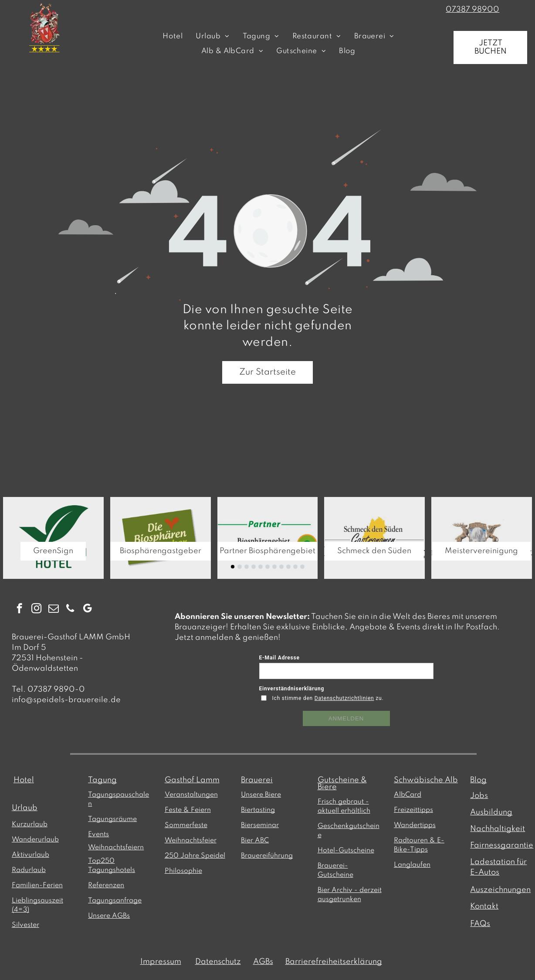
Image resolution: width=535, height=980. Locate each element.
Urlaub (25, 808)
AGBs (263, 962)
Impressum (161, 962)
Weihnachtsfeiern (116, 848)
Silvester (25, 925)
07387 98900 (472, 10)
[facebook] (19, 609)
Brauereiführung (267, 856)
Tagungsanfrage (115, 901)
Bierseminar (260, 825)
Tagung (102, 780)
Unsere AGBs (109, 916)
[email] (53, 609)
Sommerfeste (186, 825)
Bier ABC (255, 841)
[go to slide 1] (233, 567)
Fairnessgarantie (502, 845)
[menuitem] (173, 37)
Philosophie (183, 871)
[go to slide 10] (295, 567)
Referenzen (106, 885)
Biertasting (258, 810)
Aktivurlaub (30, 855)
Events (98, 835)
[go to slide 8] (281, 567)
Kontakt (484, 906)
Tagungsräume (112, 819)
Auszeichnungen (500, 890)
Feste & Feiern (188, 810)
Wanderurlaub (35, 840)
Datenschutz (218, 962)
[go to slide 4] (254, 567)
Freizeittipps (413, 810)
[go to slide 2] (240, 567)
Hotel (24, 780)
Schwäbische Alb (426, 780)
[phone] (70, 609)
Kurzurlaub (30, 825)
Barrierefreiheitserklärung (334, 962)
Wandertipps (415, 825)
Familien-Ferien (37, 885)
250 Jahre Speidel (195, 856)
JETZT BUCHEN (491, 47)
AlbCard (408, 795)
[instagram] (36, 609)
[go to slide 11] (302, 567)
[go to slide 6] (267, 567)
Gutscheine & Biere (342, 784)
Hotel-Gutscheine (346, 851)
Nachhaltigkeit (498, 829)
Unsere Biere (261, 795)
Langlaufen (412, 865)
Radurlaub (29, 870)
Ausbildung (491, 812)
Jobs (479, 796)
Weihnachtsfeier (191, 841)
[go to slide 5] (261, 567)
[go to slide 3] (247, 567)
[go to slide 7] (274, 567)
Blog (478, 780)
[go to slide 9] (288, 567)
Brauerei (257, 780)
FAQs (480, 924)
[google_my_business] (87, 609)
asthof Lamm (195, 780)
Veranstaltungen (191, 795)
